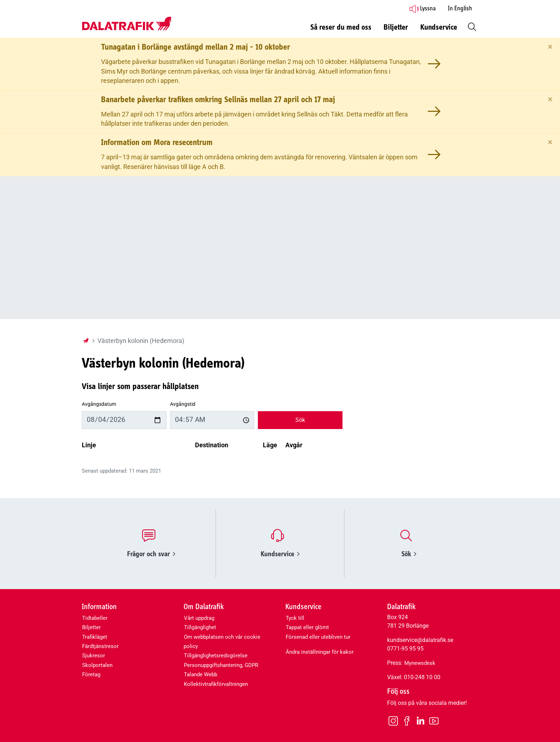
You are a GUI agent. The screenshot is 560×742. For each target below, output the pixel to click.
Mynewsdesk (420, 663)
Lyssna (422, 9)
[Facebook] (407, 721)
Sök (300, 420)
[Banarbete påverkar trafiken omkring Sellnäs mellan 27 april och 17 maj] (434, 111)
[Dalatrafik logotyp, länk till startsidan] (126, 24)
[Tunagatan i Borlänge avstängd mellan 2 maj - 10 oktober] (434, 64)
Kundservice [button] (439, 28)
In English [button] (460, 9)
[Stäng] (550, 47)
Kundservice (280, 554)
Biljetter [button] (396, 28)
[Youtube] (434, 721)
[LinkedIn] (420, 721)
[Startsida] (86, 341)
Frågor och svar (151, 554)
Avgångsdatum (99, 404)
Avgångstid (183, 404)
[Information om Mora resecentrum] (434, 155)
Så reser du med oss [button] (341, 28)
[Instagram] (393, 721)
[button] (471, 26)
